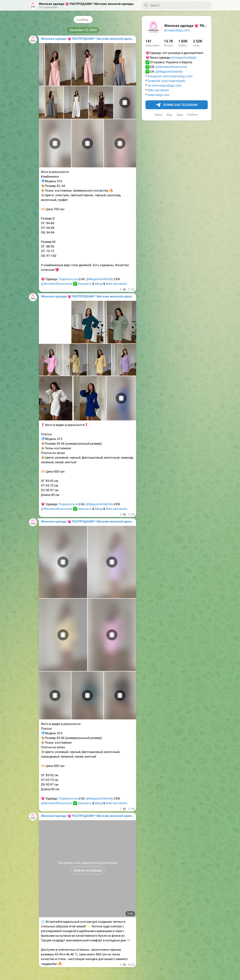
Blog (169, 115)
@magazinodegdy (184, 57)
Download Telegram (177, 105)
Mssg (99, 284)
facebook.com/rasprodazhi (166, 81)
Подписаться (68, 279)
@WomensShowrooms (171, 67)
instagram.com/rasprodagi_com (170, 76)
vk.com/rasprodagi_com (164, 85)
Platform (193, 115)
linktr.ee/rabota (158, 90)
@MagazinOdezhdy (169, 71)
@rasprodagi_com (177, 30)
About (159, 115)
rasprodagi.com (158, 95)
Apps (180, 115)
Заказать (85, 284)
